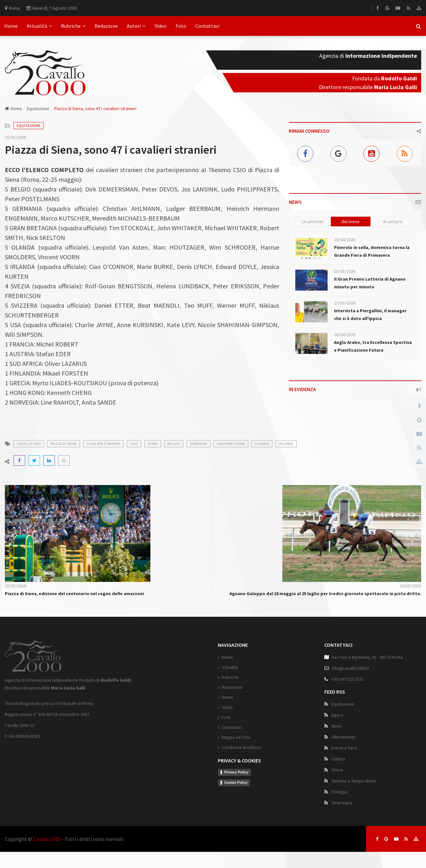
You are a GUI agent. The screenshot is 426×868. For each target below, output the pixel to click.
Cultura (338, 759)
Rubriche (73, 26)
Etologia (339, 792)
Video (161, 26)
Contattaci (207, 26)
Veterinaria (342, 803)
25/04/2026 (345, 240)
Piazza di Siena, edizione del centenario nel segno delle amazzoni (74, 594)
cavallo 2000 (29, 444)
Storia (337, 770)
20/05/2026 (15, 586)
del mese (350, 222)
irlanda (286, 444)
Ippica (337, 715)
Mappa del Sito (236, 737)
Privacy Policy (236, 772)
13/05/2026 (345, 303)
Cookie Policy (236, 782)
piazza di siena (64, 444)
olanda (262, 444)
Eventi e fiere (344, 748)
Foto (181, 26)
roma (153, 444)
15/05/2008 (15, 137)
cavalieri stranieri (103, 444)
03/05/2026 (345, 271)
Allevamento (344, 737)
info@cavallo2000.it (350, 668)
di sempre (393, 222)
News (337, 726)
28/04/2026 (345, 335)
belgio (174, 444)
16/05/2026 (411, 586)
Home (11, 26)
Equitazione (38, 108)
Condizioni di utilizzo (241, 747)
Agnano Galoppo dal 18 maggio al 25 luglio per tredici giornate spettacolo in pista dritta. (325, 594)
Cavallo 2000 (47, 839)
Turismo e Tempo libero (354, 781)
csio (134, 444)
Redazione (106, 26)
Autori (136, 26)
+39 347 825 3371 (348, 679)
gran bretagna (231, 444)
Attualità (39, 26)
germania (198, 444)
